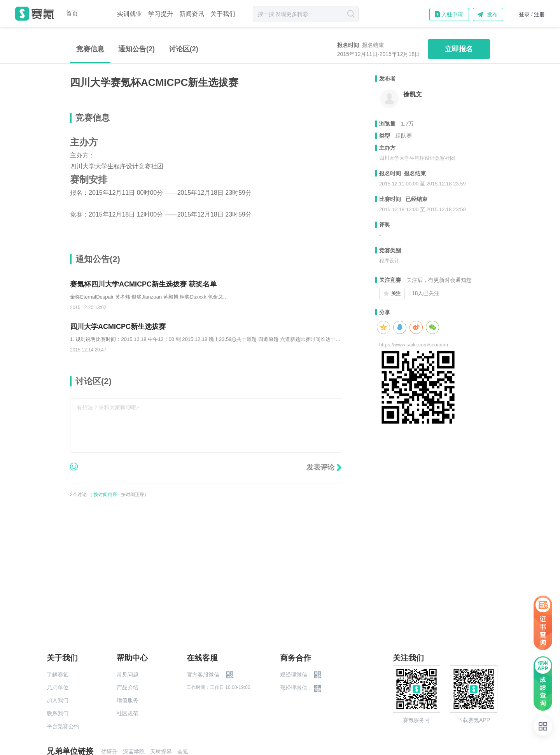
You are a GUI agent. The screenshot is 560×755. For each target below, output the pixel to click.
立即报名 (459, 49)
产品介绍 (128, 687)
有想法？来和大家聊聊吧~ (108, 407)
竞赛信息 (90, 49)
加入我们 (58, 700)
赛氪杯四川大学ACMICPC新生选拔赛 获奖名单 (143, 284)
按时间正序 (133, 495)
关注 (396, 294)
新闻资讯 (192, 14)
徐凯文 (413, 94)
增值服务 (128, 700)
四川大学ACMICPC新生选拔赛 (118, 327)
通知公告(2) (136, 49)
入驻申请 (452, 14)
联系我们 (58, 713)
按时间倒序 (105, 495)
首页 (72, 14)
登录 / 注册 (532, 15)
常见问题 (128, 675)
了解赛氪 (58, 675)
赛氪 (35, 14)
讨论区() (184, 49)
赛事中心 (98, 14)
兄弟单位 (58, 687)
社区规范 (128, 713)
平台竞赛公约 (63, 726)
